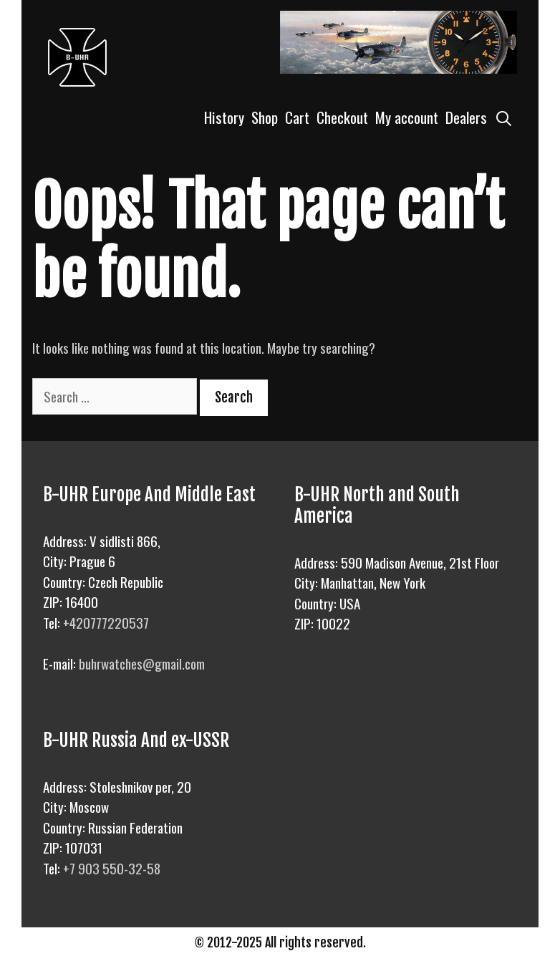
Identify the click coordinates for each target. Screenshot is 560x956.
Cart (297, 117)
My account (407, 117)
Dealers (466, 117)
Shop (265, 117)
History (224, 117)
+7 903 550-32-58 (112, 868)
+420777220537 (106, 622)
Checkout (342, 117)
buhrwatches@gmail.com (142, 663)
